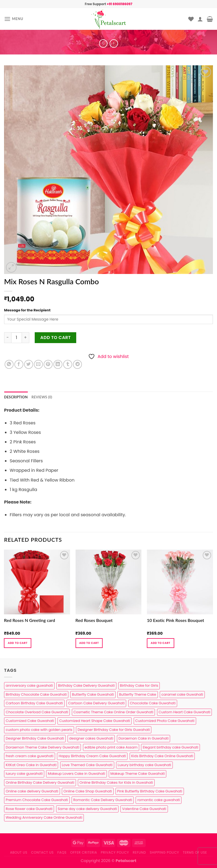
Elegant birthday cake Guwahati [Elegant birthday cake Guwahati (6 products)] (170, 747)
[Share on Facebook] (19, 364)
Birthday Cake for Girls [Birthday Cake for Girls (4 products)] (139, 685)
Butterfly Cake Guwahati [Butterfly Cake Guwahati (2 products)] (93, 694)
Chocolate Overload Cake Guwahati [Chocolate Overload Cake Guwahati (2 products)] (37, 712)
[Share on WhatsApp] (9, 364)
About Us (19, 852)
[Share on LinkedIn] (58, 364)
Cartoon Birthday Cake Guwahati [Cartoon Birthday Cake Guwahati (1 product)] (34, 703)
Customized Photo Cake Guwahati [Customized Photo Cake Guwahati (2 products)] (165, 721)
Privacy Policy (115, 852)
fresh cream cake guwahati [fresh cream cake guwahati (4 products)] (30, 756)
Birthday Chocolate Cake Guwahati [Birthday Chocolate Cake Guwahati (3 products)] (36, 694)
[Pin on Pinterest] (48, 364)
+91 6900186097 (119, 4)
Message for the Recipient (27, 310)
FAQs (62, 852)
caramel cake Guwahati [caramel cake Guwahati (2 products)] (182, 694)
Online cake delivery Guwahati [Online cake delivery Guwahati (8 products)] (32, 791)
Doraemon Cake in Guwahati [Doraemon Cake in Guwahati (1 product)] (144, 738)
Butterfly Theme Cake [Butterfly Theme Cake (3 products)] (138, 694)
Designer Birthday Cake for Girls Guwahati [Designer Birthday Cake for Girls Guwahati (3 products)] (114, 730)
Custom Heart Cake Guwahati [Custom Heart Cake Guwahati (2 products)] (185, 712)
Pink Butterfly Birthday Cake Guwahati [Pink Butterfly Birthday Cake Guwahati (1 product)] (150, 791)
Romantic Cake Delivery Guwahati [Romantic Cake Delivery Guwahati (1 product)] (103, 800)
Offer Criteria (84, 852)
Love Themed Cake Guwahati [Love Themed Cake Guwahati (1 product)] (87, 765)
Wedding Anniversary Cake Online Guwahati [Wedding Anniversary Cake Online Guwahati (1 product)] (44, 817)
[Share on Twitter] (29, 364)
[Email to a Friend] (38, 364)
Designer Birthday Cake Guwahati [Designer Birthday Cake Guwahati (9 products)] (35, 738)
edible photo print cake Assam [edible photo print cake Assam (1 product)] (111, 747)
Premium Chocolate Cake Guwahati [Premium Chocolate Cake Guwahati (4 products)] (37, 800)
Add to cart (56, 338)
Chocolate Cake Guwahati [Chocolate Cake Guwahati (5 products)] (153, 703)
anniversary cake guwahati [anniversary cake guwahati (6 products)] (29, 685)
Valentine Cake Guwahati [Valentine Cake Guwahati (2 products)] (144, 809)
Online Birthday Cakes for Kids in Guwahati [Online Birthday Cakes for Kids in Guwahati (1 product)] (116, 783)
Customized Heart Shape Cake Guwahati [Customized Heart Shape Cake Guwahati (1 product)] (95, 721)
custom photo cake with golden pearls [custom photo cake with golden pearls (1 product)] (39, 730)
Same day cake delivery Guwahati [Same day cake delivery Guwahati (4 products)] (87, 809)
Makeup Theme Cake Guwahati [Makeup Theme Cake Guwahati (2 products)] (138, 774)
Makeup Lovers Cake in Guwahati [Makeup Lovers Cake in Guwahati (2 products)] (76, 774)
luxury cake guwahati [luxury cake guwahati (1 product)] (24, 774)
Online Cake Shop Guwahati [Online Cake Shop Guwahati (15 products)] (88, 791)
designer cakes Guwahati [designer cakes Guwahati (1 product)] (91, 738)
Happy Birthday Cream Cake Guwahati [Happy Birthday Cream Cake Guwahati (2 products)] (92, 756)
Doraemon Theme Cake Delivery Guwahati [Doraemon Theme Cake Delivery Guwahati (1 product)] (42, 747)
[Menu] (14, 19)
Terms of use (195, 852)
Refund (139, 852)
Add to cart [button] (18, 643)
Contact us (42, 852)
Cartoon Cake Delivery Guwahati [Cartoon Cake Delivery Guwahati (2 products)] (96, 703)
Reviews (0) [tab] (42, 397)
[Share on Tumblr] (68, 364)
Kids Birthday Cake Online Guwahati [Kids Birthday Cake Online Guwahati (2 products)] (162, 756)
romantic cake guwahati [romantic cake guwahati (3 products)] (159, 800)
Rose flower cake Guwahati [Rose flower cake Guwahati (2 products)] (29, 809)
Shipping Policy (164, 852)
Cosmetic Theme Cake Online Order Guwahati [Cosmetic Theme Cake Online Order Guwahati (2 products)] (114, 712)
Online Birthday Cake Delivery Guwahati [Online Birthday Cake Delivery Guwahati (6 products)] (40, 783)
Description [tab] (16, 397)
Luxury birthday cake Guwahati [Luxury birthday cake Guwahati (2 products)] (144, 765)
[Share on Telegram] (77, 364)
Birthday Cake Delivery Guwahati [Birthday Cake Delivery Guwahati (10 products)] (86, 685)
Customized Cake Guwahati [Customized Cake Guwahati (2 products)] (30, 721)
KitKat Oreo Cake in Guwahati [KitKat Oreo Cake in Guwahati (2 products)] (31, 765)
